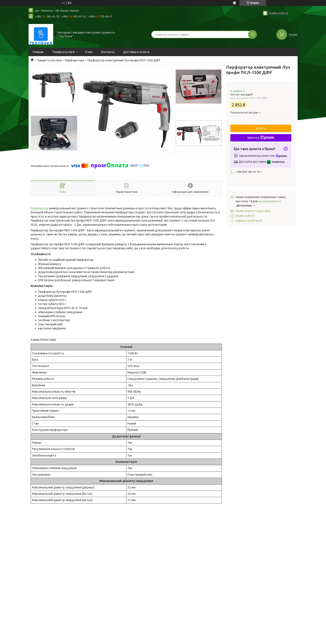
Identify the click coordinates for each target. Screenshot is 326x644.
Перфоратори (75, 60)
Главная (38, 52)
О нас (89, 52)
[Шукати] (252, 34)
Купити (261, 128)
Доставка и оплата (136, 52)
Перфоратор (39, 208)
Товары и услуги (63, 52)
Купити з (261, 138)
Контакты (108, 52)
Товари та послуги (49, 60)
